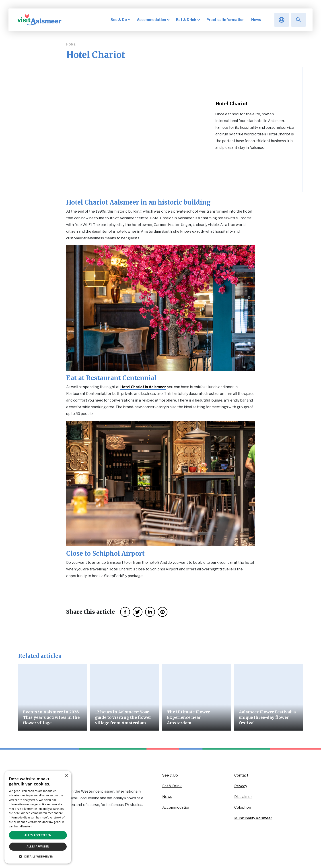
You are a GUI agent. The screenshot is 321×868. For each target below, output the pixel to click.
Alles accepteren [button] (38, 835)
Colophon (243, 807)
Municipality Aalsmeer (253, 818)
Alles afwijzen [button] (38, 846)
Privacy (241, 786)
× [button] (66, 776)
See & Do (170, 775)
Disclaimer (243, 797)
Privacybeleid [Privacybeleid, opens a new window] (42, 826)
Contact (241, 775)
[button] (38, 856)
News (167, 797)
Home (71, 44)
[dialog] (38, 817)
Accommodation (176, 807)
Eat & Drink (172, 786)
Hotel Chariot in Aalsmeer (143, 387)
